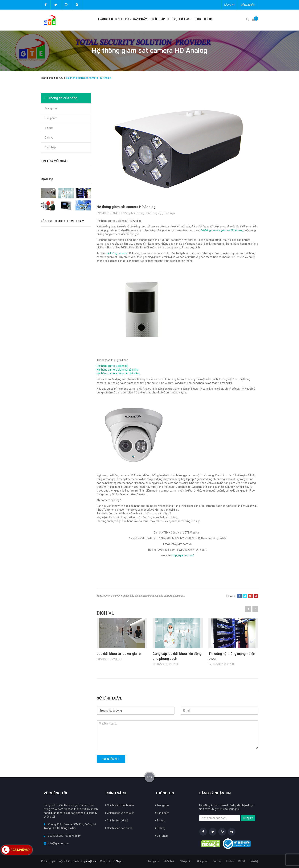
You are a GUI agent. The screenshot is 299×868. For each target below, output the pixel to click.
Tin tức (49, 128)
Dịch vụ (172, 19)
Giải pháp (158, 19)
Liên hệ (208, 19)
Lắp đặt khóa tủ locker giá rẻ (119, 654)
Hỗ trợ (184, 19)
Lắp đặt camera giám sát (144, 596)
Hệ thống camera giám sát (113, 366)
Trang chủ (51, 108)
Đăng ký (230, 5)
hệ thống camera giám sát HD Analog (222, 230)
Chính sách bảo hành (119, 828)
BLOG (197, 19)
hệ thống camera (117, 253)
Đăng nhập (248, 5)
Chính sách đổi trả (117, 820)
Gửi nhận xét (111, 759)
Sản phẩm (51, 118)
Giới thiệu (122, 19)
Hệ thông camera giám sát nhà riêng (118, 373)
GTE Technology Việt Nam (83, 861)
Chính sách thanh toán (120, 805)
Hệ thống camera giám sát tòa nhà (117, 370)
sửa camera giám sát (171, 596)
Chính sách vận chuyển (120, 813)
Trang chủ (105, 19)
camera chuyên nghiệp (116, 596)
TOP (149, 777)
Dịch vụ (49, 138)
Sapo (119, 861)
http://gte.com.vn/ (183, 555)
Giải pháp (50, 147)
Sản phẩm (140, 19)
